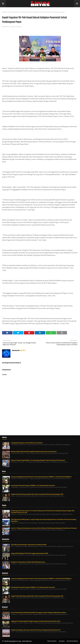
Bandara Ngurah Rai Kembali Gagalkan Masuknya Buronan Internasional (34, 452)
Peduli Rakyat (52, 641)
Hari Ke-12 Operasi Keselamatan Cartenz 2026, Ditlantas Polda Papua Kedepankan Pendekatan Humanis (44, 528)
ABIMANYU (6, 27)
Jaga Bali (62, 641)
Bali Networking (72, 641)
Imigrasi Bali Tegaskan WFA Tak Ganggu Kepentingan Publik (30, 553)
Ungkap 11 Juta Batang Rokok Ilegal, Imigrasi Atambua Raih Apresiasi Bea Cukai (36, 621)
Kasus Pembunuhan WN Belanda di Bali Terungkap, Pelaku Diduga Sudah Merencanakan (38, 613)
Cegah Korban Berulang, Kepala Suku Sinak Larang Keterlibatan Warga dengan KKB (37, 494)
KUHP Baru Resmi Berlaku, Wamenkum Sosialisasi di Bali (29, 545)
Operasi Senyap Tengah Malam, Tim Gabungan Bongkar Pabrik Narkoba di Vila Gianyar (38, 460)
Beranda (5, 12)
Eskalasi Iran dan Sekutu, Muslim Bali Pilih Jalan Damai (28, 562)
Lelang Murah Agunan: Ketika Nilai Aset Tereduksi (27, 443)
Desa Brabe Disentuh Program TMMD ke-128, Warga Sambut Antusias (33, 486)
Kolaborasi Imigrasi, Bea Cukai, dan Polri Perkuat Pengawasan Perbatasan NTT (36, 630)
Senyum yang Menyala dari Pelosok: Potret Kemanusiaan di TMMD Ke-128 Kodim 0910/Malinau (41, 477)
